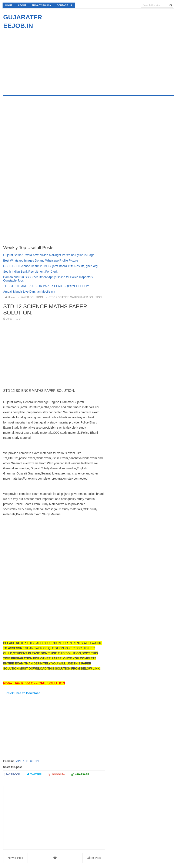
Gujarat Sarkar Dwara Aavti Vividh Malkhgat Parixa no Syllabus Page (49, 255)
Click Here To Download (24, 693)
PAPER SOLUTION (26, 761)
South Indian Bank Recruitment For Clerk (30, 272)
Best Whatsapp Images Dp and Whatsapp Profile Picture (41, 261)
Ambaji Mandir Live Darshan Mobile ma (29, 292)
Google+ (57, 774)
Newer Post (15, 858)
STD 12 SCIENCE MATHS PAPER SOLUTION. (73, 297)
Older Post (94, 858)
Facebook (12, 774)
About (22, 5)
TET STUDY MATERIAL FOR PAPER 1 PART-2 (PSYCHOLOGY (46, 286)
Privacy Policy (41, 5)
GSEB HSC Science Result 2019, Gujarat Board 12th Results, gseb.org (50, 266)
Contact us (64, 5)
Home (9, 5)
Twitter (34, 774)
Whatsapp (80, 774)
